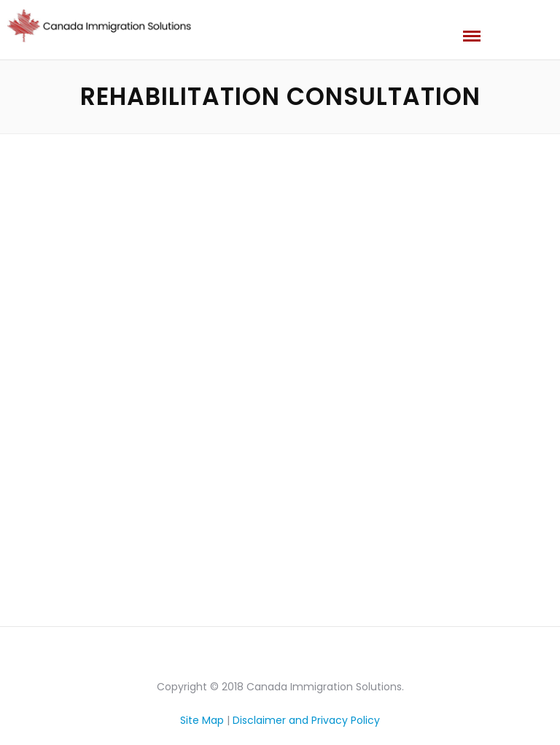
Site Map (202, 720)
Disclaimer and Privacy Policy (306, 720)
